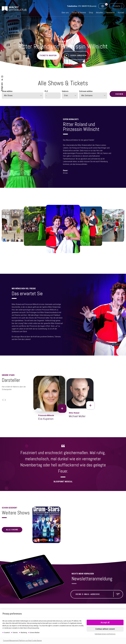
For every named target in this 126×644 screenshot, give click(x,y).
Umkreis (65, 91)
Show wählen (7, 91)
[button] (3, 400)
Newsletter (111, 13)
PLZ (46, 91)
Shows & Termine (79, 13)
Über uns (65, 13)
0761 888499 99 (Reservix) (87, 6)
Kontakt (121, 13)
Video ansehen (75, 56)
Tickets (117, 6)
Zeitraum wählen (86, 91)
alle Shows (12, 530)
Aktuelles (100, 13)
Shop (91, 13)
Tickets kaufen (48, 56)
